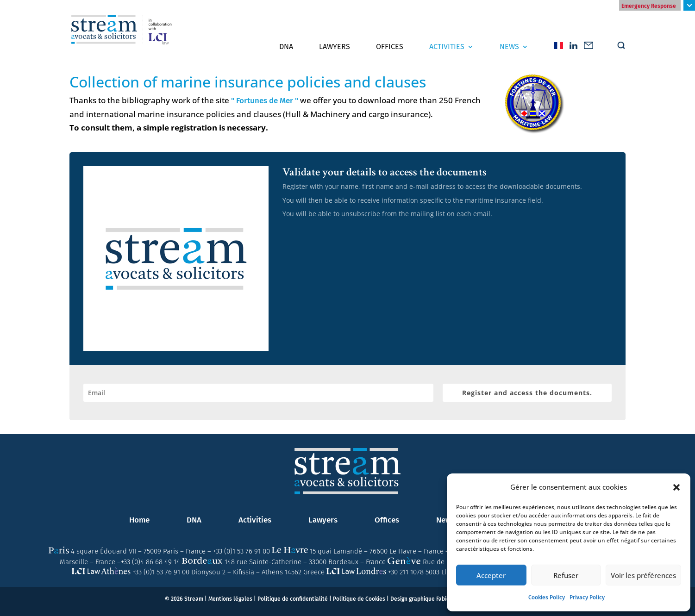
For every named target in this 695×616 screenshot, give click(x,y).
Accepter (491, 575)
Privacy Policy (587, 597)
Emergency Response (649, 6)
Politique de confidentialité (293, 599)
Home (139, 520)
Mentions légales (230, 599)
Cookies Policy (547, 597)
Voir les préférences (643, 575)
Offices (390, 47)
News (509, 47)
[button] (676, 487)
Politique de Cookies (359, 599)
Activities (447, 47)
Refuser (566, 575)
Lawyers (335, 47)
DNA (286, 47)
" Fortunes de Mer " (265, 101)
